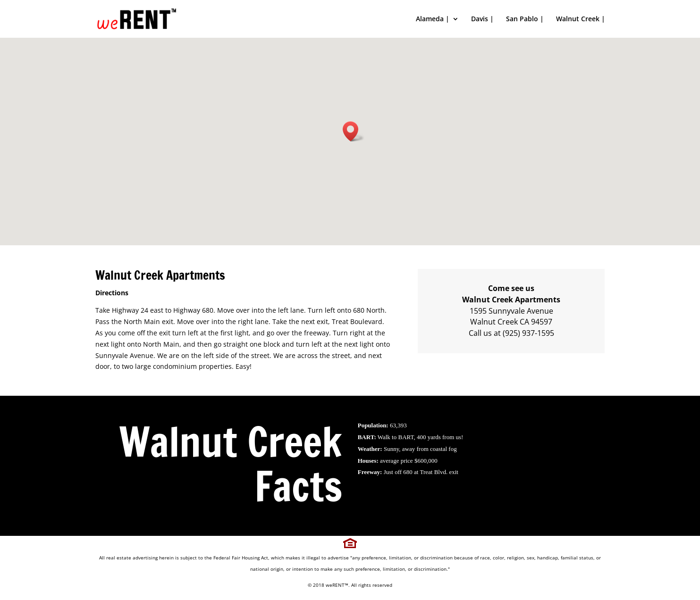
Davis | (482, 19)
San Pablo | (525, 19)
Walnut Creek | (581, 19)
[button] (354, 131)
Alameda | (433, 19)
